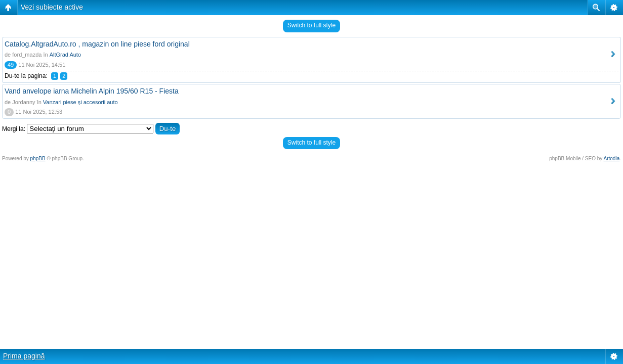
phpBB (38, 158)
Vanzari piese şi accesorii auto (80, 102)
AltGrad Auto (65, 55)
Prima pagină (24, 356)
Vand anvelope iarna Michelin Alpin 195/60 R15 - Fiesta (92, 91)
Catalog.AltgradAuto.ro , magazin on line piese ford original (97, 44)
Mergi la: (14, 129)
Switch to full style (311, 25)
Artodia (612, 158)
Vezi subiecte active (52, 7)
